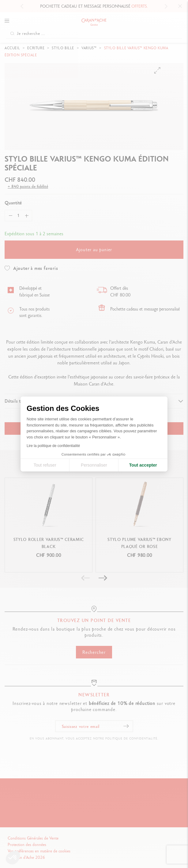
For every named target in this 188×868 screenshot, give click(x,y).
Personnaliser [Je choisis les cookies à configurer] (94, 465)
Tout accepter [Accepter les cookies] (143, 465)
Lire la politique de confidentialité (53, 446)
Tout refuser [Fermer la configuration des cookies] (45, 465)
